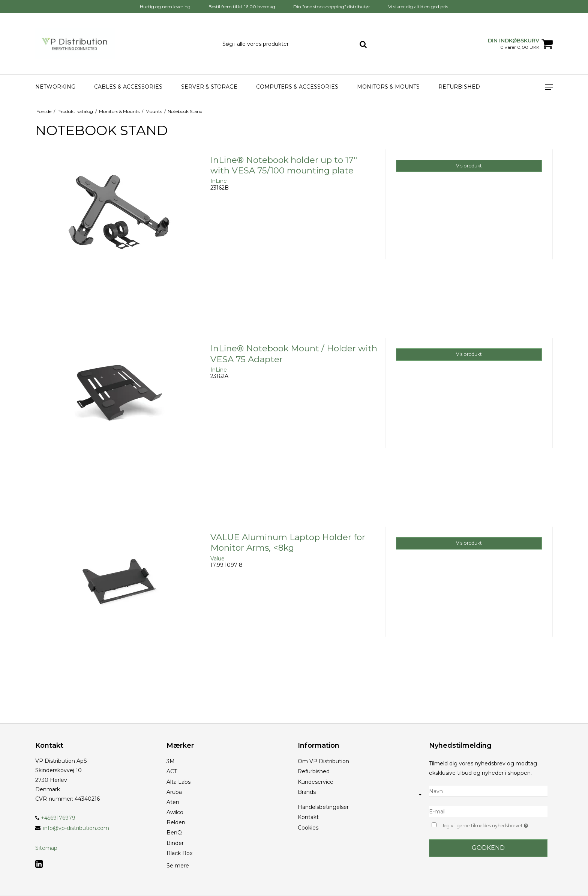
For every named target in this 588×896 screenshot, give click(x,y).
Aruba (174, 792)
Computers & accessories (297, 87)
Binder (175, 843)
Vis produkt (469, 166)
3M (171, 761)
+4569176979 (55, 818)
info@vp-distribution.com (76, 828)
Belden (176, 822)
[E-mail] (488, 811)
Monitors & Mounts (388, 87)
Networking (55, 87)
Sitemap (46, 848)
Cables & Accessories (128, 87)
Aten (173, 802)
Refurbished (459, 87)
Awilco (175, 812)
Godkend (488, 848)
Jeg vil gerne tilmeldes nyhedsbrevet (495, 825)
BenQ (174, 833)
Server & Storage (209, 87)
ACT (172, 771)
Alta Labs (178, 782)
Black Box (179, 853)
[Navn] (488, 791)
